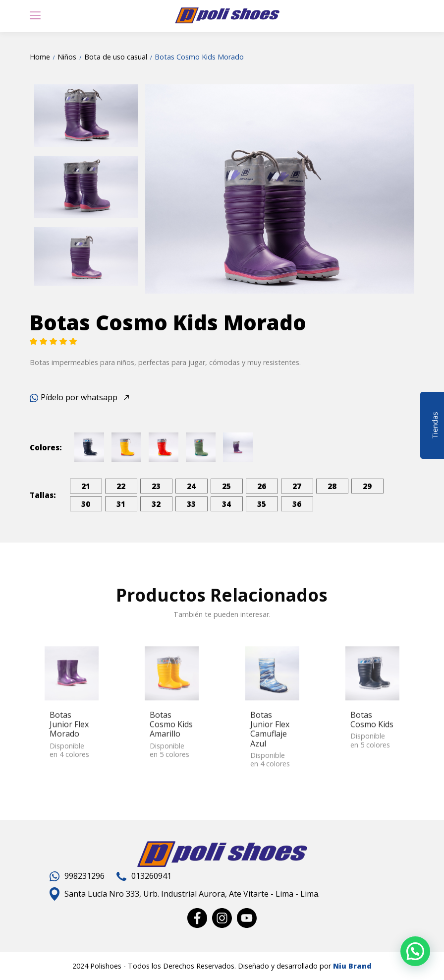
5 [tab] (302, 280)
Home (40, 57)
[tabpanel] (280, 189)
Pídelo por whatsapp (74, 397)
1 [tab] (242, 280)
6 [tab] (317, 280)
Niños (67, 57)
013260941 (144, 876)
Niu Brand (352, 966)
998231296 (77, 876)
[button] (415, 951)
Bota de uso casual (116, 57)
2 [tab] (257, 280)
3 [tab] (272, 280)
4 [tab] (287, 280)
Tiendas (435, 423)
